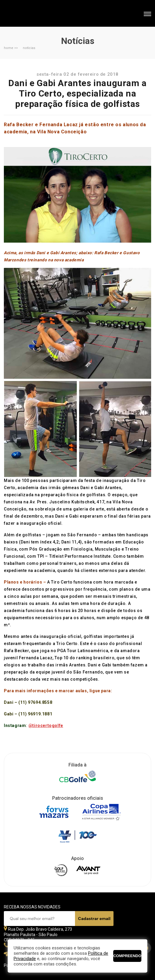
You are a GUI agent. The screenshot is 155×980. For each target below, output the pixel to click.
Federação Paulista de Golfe (36, 14)
